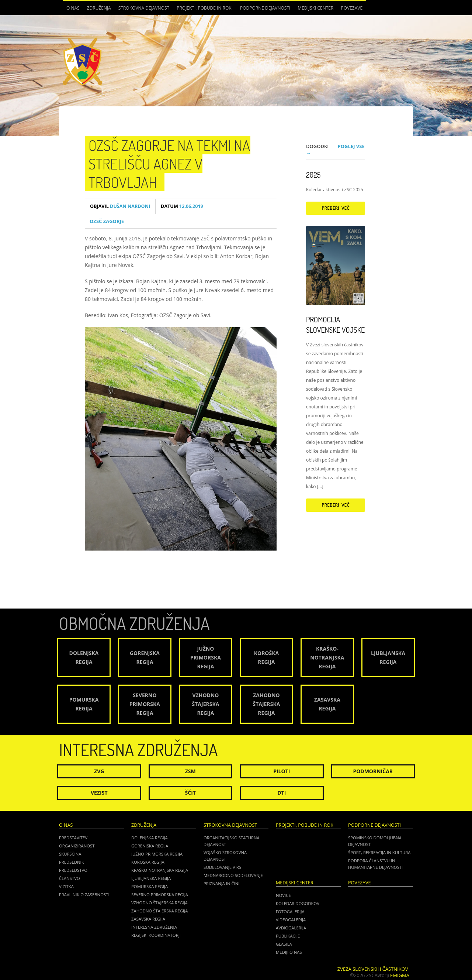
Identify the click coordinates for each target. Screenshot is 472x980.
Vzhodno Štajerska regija (159, 903)
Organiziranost (77, 846)
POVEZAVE (352, 8)
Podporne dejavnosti (265, 8)
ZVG (99, 771)
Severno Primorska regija (160, 895)
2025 (313, 175)
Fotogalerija (290, 912)
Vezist (99, 793)
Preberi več (336, 208)
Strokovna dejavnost (144, 8)
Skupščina (70, 854)
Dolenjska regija (150, 838)
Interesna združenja (154, 927)
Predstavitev (73, 838)
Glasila (284, 944)
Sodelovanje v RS (222, 867)
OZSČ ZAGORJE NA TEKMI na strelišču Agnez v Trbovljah (169, 164)
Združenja (99, 8)
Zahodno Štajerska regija (159, 911)
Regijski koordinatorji (156, 935)
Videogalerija (291, 920)
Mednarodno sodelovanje (233, 875)
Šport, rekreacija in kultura (379, 852)
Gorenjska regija (150, 846)
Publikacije (288, 936)
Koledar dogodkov (298, 903)
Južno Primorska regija (157, 854)
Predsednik (72, 862)
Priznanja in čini (221, 883)
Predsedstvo (73, 870)
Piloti (282, 771)
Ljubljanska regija (151, 878)
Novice (283, 895)
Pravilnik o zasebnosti (84, 895)
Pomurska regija (150, 886)
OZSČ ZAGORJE (107, 221)
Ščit (190, 793)
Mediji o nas (289, 952)
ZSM (190, 771)
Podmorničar (373, 771)
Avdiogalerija (291, 928)
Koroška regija (148, 862)
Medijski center (315, 8)
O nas (73, 8)
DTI (282, 793)
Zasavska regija (148, 919)
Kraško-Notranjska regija (160, 870)
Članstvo (70, 878)
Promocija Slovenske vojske (335, 325)
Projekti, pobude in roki (205, 8)
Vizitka (66, 886)
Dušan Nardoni (120, 206)
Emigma (400, 975)
